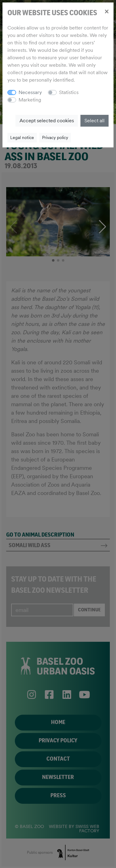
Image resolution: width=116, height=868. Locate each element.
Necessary (30, 92)
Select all (95, 121)
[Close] (107, 11)
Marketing (30, 100)
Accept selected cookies (47, 121)
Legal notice (22, 137)
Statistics (69, 92)
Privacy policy (55, 137)
